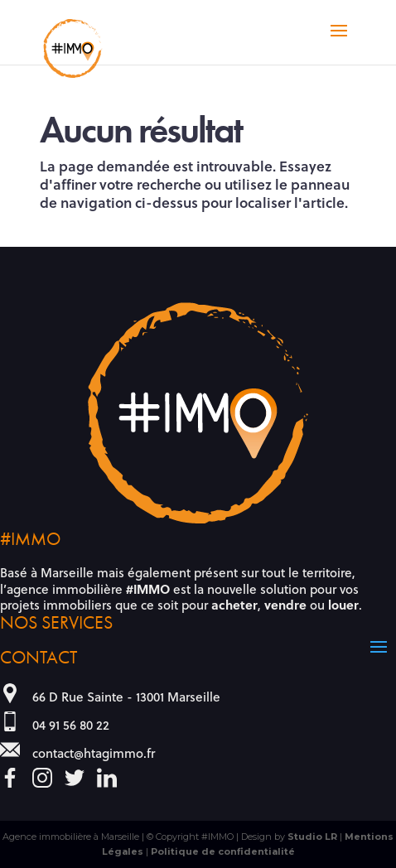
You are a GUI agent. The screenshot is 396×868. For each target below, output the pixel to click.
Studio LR (312, 837)
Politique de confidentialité (223, 851)
